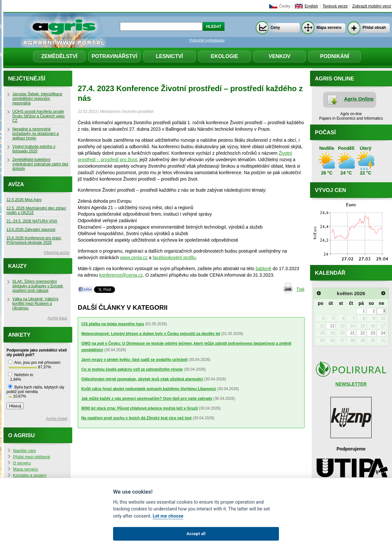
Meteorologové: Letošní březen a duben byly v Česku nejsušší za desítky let (151, 334)
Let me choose (168, 516)
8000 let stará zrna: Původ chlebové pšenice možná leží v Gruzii (140, 408)
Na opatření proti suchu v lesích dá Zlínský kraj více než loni (136, 418)
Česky (285, 6)
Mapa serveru (329, 28)
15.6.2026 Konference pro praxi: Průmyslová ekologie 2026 (34, 240)
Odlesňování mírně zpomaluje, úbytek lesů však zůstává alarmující (142, 379)
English (311, 6)
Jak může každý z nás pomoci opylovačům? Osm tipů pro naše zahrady (147, 399)
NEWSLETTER (351, 384)
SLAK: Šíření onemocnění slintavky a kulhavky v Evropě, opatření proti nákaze (38, 286)
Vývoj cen (330, 190)
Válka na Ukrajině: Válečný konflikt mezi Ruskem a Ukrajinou (35, 304)
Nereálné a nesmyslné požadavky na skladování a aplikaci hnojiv (35, 134)
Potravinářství (114, 56)
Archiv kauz (58, 318)
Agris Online (359, 99)
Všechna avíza (56, 253)
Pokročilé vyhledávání (207, 40)
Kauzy (17, 266)
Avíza (16, 184)
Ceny (275, 28)
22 (363, 333)
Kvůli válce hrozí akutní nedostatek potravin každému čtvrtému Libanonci (149, 389)
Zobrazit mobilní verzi (372, 6)
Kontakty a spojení (30, 475)
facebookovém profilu (174, 258)
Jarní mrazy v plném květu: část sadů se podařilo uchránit (134, 360)
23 (373, 333)
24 (383, 333)
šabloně (264, 269)
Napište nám (24, 451)
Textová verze (335, 6)
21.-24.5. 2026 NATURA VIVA (32, 221)
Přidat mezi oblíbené (32, 457)
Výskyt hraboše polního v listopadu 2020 (34, 149)
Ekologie (225, 56)
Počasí (325, 132)
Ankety (19, 335)
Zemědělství (59, 56)
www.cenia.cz (134, 258)
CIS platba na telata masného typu (113, 324)
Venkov (280, 56)
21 (352, 333)
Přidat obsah (374, 28)
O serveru (22, 463)
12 (332, 326)
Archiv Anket (57, 419)
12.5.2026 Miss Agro (24, 200)
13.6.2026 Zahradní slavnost (31, 230)
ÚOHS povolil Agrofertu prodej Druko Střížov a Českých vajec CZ (39, 116)
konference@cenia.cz (121, 275)
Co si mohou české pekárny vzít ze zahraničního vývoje (132, 369)
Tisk (300, 289)
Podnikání (335, 56)
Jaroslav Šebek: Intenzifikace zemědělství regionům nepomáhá (37, 99)
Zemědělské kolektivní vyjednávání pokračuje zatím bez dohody (40, 164)
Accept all (196, 534)
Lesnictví (169, 56)
